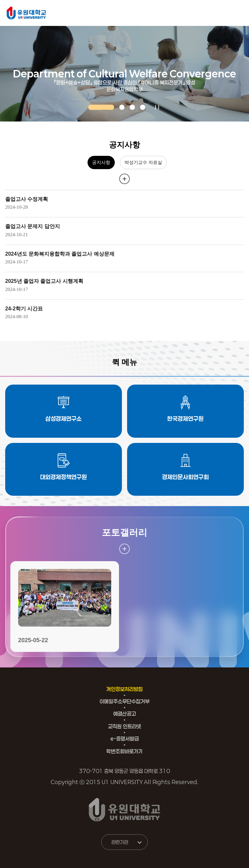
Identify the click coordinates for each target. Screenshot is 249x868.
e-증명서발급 (124, 739)
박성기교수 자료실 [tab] (143, 162)
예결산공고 (124, 714)
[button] (101, 107)
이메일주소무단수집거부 (124, 701)
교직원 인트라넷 (124, 726)
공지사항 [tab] (101, 162)
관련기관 (120, 842)
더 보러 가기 (124, 179)
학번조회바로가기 (124, 751)
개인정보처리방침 (124, 689)
